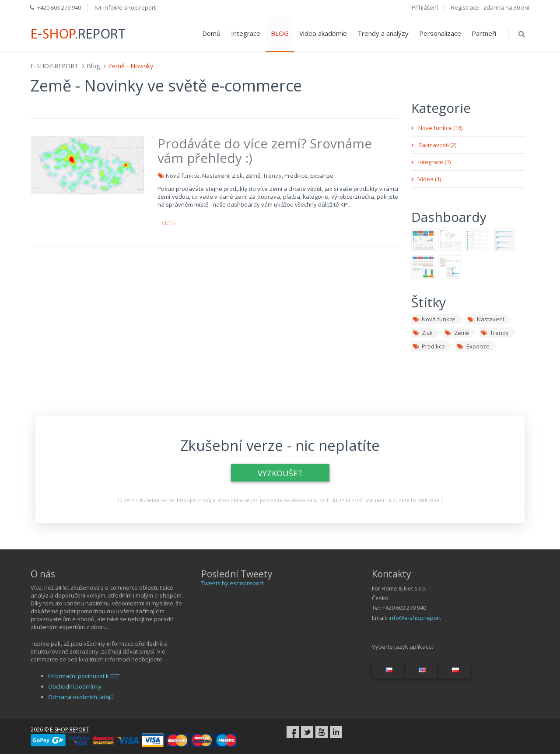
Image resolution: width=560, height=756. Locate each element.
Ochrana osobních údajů (81, 697)
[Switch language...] (388, 670)
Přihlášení (425, 7)
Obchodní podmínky (75, 686)
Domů (211, 33)
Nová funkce (434, 319)
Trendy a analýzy (383, 33)
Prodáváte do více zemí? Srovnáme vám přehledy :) (265, 151)
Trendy (495, 333)
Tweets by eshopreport (232, 583)
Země (457, 333)
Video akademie (323, 33)
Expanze (473, 346)
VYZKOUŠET (280, 473)
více (168, 223)
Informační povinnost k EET (84, 676)
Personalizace (440, 33)
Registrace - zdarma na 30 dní (490, 7)
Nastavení (485, 319)
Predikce (429, 346)
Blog (93, 66)
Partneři (484, 33)
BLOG (280, 33)
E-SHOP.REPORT (54, 66)
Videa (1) (430, 179)
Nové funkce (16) (440, 128)
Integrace (246, 33)
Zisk (423, 333)
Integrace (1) (434, 162)
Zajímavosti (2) (437, 145)
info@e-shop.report (415, 618)
